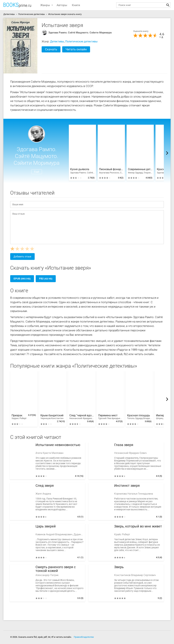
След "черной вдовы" (82, 417)
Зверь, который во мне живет (138, 526)
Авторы (62, 5)
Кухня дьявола (80, 169)
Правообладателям (84, 637)
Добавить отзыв (22, 257)
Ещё (37, 172)
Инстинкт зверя (127, 486)
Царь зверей (46, 526)
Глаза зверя (124, 445)
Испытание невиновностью (58, 445)
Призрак (19, 417)
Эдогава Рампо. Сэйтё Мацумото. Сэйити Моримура (80, 33)
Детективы (57, 41)
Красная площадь (139, 417)
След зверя (45, 486)
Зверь (119, 567)
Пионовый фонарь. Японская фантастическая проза (111, 169)
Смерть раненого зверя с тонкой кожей (56, 569)
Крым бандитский (52, 417)
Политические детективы (81, 41)
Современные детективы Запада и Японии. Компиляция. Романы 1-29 (140, 169)
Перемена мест (110, 417)
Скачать (51, 49)
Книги (76, 5)
